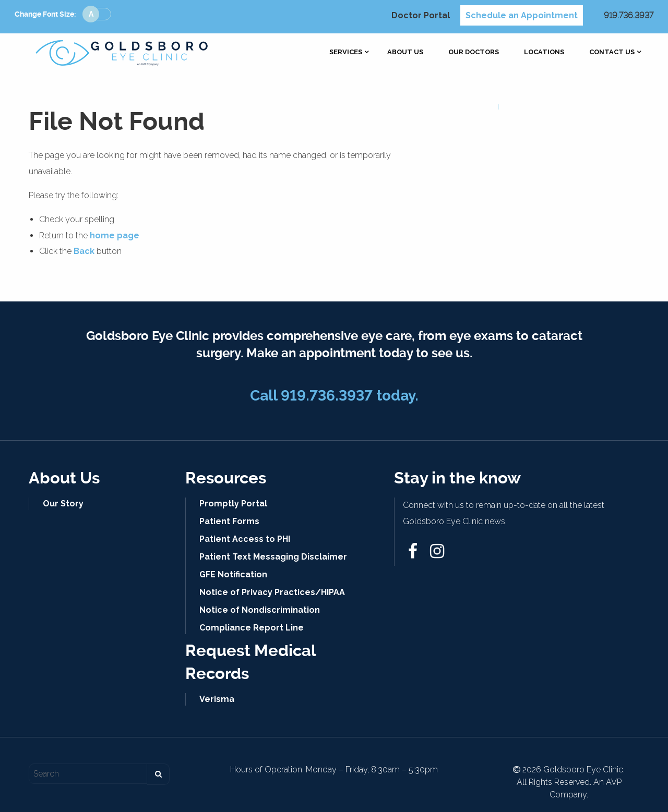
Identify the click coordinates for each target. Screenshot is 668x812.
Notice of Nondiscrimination (260, 610)
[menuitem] (346, 52)
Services (346, 52)
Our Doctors (474, 52)
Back (84, 251)
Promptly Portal (233, 504)
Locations (544, 52)
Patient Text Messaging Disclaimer (273, 557)
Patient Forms (229, 521)
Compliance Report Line (252, 628)
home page (115, 235)
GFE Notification (233, 574)
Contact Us (612, 52)
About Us (405, 52)
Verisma (217, 699)
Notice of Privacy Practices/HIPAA (272, 592)
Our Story (63, 504)
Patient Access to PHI (245, 539)
